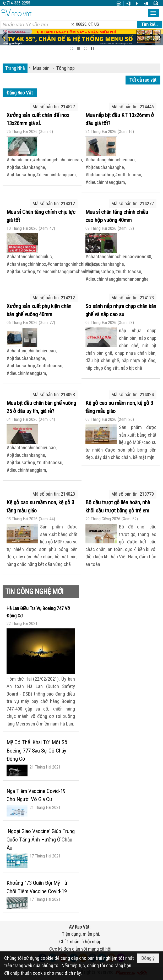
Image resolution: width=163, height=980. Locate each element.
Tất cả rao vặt (143, 80)
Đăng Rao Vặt (20, 93)
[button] (153, 13)
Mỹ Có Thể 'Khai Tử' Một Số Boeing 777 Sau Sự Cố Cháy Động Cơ (37, 751)
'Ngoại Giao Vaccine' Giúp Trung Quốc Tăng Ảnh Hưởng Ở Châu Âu (41, 839)
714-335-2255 (18, 3)
